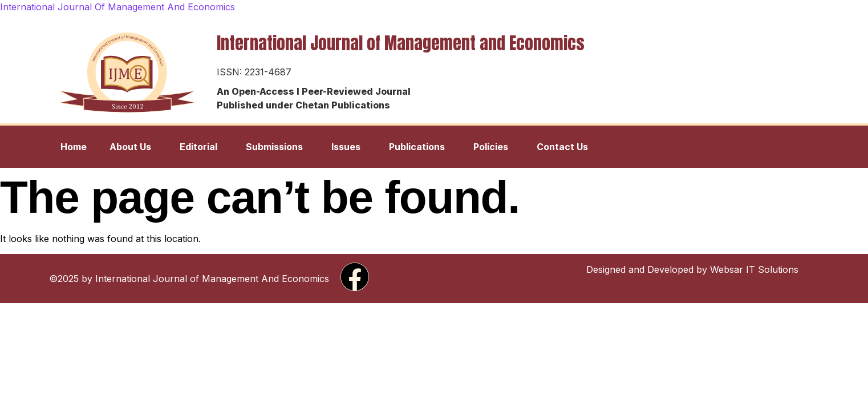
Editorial (198, 147)
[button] (133, 147)
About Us (130, 147)
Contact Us (562, 147)
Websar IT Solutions (754, 269)
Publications (417, 147)
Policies (491, 147)
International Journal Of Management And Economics (117, 7)
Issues (346, 147)
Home (74, 147)
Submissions (274, 147)
